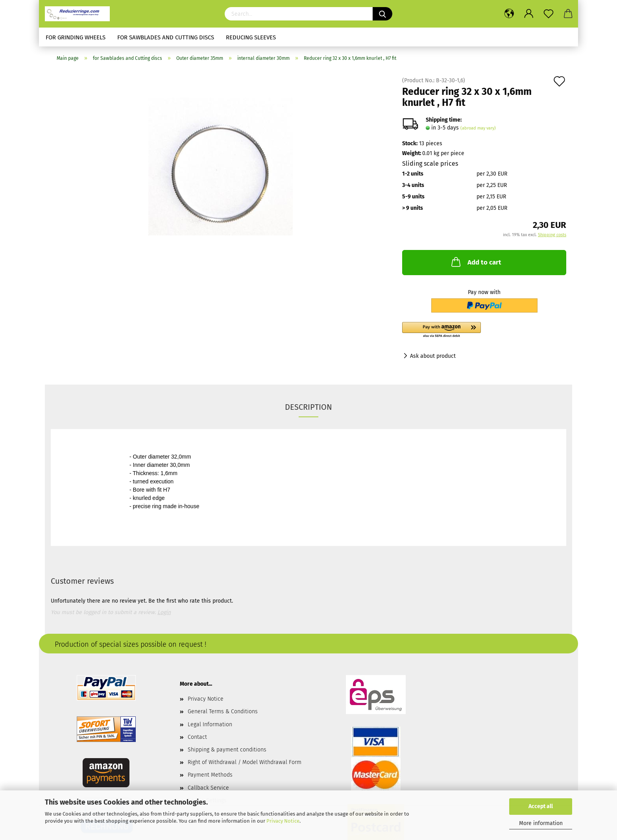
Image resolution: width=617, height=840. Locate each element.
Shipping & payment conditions (227, 750)
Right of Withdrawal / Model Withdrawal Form (245, 762)
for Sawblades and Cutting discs (166, 37)
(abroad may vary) (478, 128)
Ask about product (433, 356)
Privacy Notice (283, 821)
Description (308, 407)
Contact (197, 737)
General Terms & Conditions (223, 711)
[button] (484, 330)
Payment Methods (210, 775)
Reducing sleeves (251, 37)
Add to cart (476, 262)
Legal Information (210, 724)
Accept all (541, 806)
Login (164, 612)
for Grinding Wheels (76, 37)
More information (541, 823)
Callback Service (208, 788)
